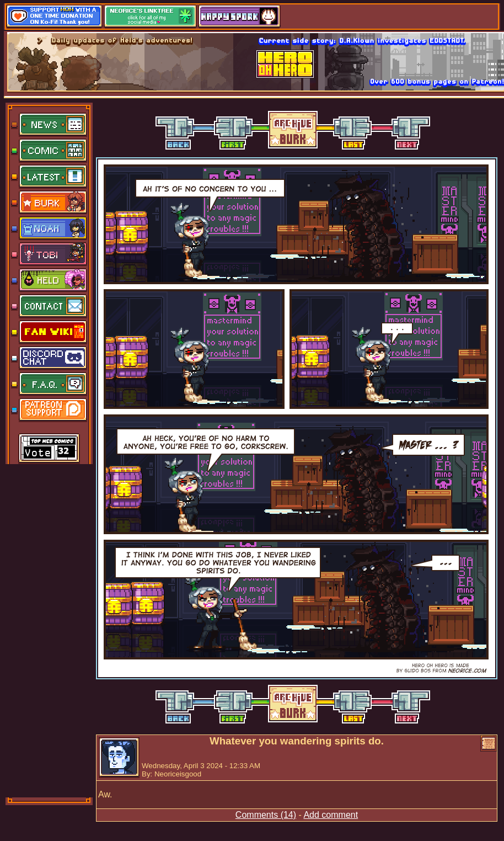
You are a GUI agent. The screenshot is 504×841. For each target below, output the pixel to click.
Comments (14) (266, 815)
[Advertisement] (50, 630)
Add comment (331, 815)
